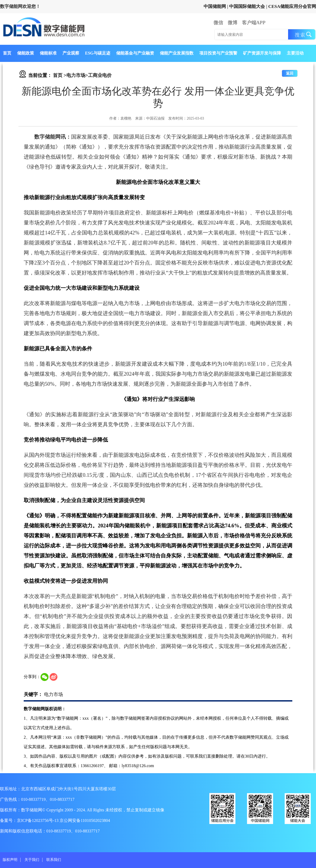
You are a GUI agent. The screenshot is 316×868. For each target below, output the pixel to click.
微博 (233, 23)
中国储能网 (215, 6)
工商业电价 (100, 75)
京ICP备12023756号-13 (38, 820)
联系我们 (54, 860)
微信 (218, 23)
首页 (7, 53)
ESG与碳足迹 (98, 53)
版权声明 (10, 860)
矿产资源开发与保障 (262, 53)
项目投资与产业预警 (218, 53)
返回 (290, 73)
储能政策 (26, 53)
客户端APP (254, 23)
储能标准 (48, 53)
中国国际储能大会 (247, 6)
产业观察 (71, 53)
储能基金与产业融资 (135, 53)
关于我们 (32, 860)
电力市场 (76, 75)
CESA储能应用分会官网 (292, 6)
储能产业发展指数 (177, 53)
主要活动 (295, 53)
